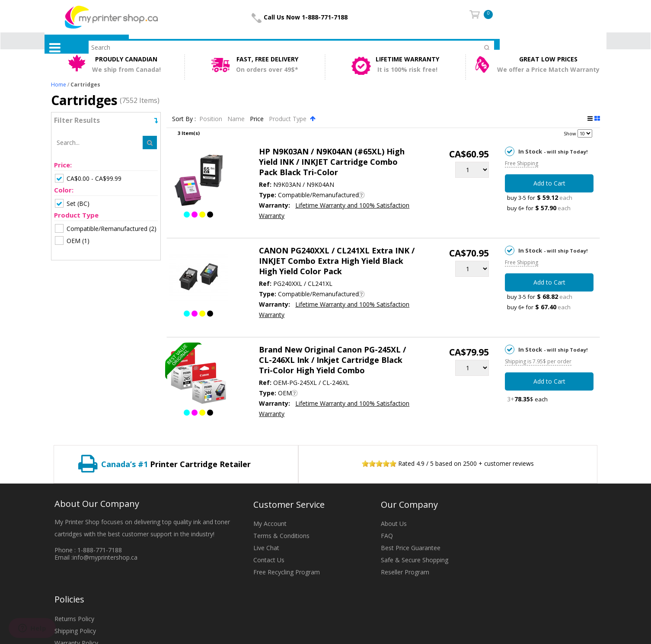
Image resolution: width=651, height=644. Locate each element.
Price (258, 119)
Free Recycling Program (287, 572)
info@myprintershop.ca (105, 557)
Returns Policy (74, 619)
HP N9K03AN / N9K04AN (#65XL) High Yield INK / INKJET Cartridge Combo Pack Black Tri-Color (332, 162)
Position (212, 119)
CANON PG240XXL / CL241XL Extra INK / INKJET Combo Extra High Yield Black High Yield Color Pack (337, 261)
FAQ (387, 536)
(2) (106, 228)
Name (237, 119)
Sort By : (184, 119)
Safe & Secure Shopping (415, 560)
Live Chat (266, 548)
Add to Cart (549, 183)
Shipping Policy (75, 631)
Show (570, 133)
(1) (72, 240)
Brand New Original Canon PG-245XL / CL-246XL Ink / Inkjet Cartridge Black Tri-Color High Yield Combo (332, 360)
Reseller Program (405, 572)
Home (59, 85)
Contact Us (269, 560)
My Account (270, 524)
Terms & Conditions (281, 536)
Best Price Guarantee (411, 548)
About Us (394, 524)
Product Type (289, 119)
